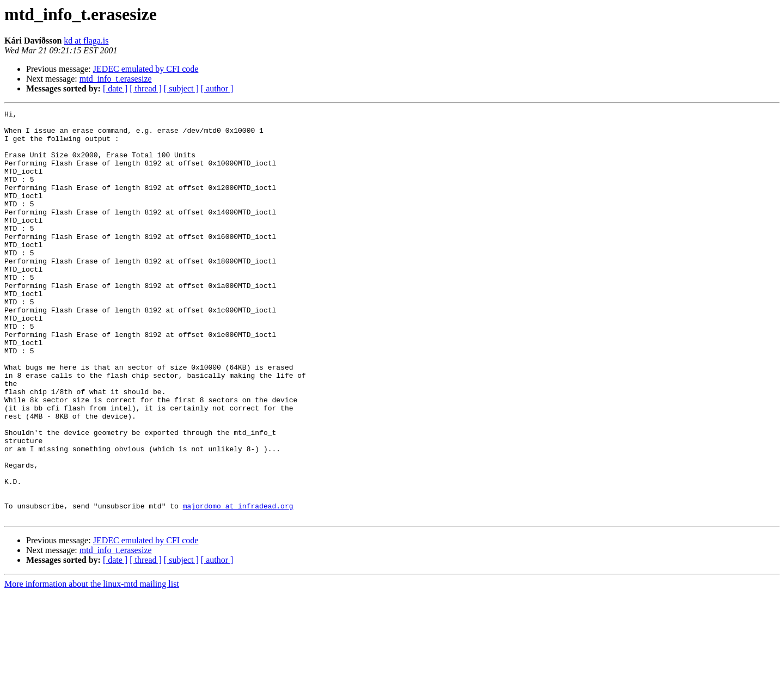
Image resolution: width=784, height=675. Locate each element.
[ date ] (115, 88)
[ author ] (217, 88)
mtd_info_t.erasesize (116, 79)
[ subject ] (181, 88)
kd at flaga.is (86, 41)
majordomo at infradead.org (238, 586)
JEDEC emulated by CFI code (146, 69)
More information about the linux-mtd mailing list (92, 665)
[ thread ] (146, 88)
